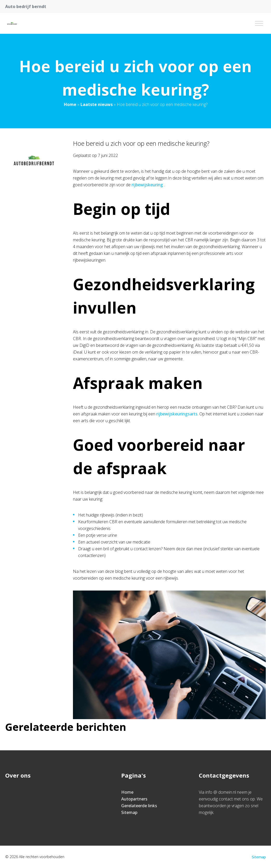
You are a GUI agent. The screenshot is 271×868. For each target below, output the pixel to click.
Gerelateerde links (139, 806)
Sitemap (129, 812)
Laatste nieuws (97, 104)
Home (70, 104)
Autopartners (134, 799)
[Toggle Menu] (259, 23)
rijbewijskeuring (147, 185)
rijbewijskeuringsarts (177, 414)
